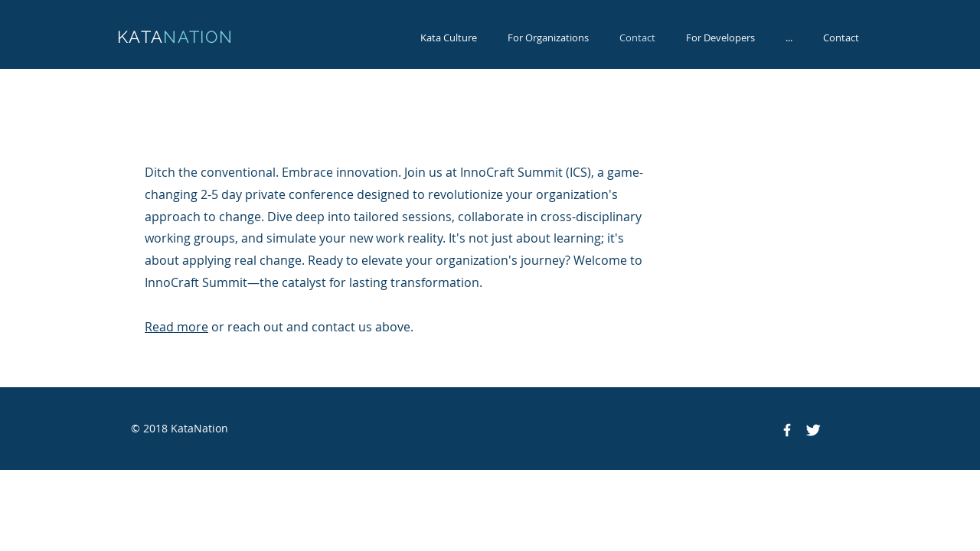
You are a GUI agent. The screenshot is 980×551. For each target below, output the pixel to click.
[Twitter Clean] (813, 430)
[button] (789, 38)
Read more (176, 327)
